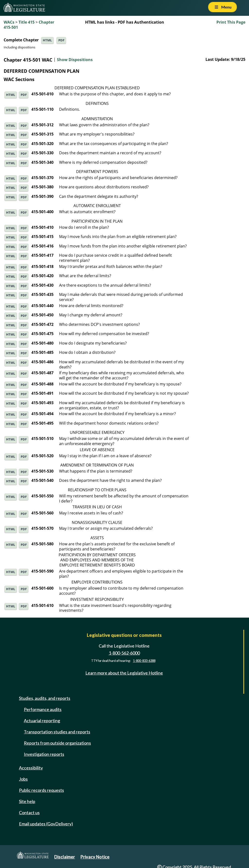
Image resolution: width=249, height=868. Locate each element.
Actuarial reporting (42, 721)
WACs (9, 22)
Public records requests (41, 790)
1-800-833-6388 (144, 661)
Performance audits (43, 709)
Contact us (29, 813)
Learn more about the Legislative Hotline (124, 673)
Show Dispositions (75, 60)
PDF (61, 40)
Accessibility (31, 768)
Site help (27, 801)
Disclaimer (65, 857)
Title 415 (27, 22)
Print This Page (231, 22)
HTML (47, 40)
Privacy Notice (95, 857)
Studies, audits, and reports (45, 698)
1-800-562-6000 (124, 653)
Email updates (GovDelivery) (46, 824)
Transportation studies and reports (57, 732)
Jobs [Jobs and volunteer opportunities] (23, 779)
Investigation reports (44, 754)
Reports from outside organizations (57, 743)
